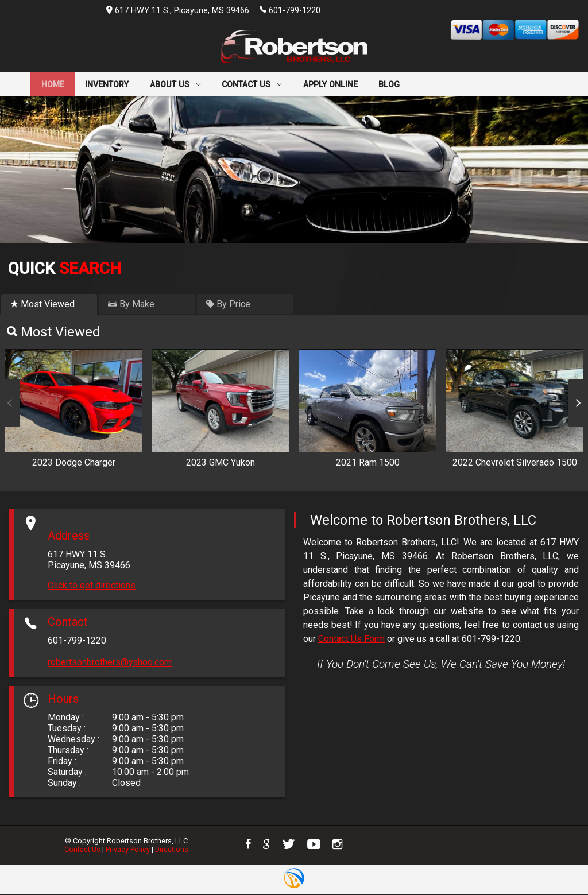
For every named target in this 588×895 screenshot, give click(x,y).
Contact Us (82, 851)
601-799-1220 (290, 10)
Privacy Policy (128, 851)
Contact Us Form (351, 640)
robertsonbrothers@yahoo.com (110, 664)
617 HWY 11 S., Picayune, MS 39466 (178, 11)
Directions (172, 851)
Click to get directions (92, 587)
